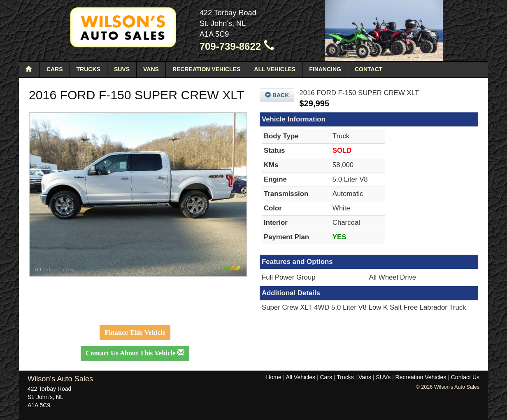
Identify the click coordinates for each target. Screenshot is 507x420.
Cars (55, 69)
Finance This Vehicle (135, 332)
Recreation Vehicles (206, 69)
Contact (369, 69)
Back (277, 95)
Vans (151, 69)
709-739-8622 (237, 46)
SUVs (122, 69)
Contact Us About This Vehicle (135, 353)
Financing (325, 69)
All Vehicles (275, 69)
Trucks (88, 69)
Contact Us (465, 377)
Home (273, 377)
